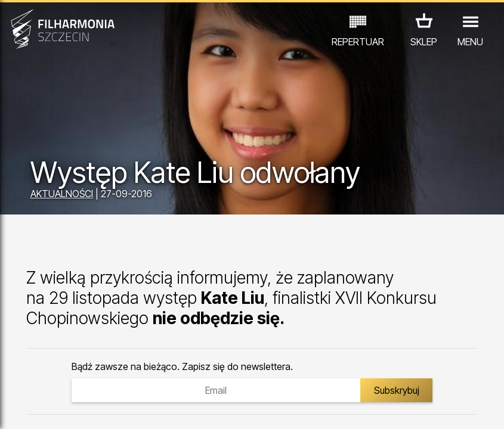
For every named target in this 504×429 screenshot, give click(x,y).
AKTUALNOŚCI (62, 194)
